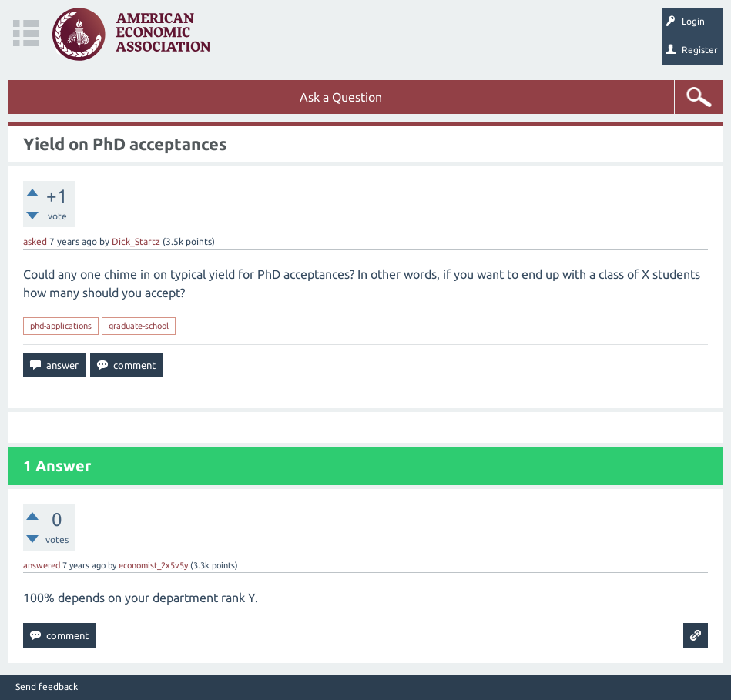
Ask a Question (341, 97)
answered (42, 565)
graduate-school (139, 326)
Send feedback (47, 687)
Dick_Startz (136, 241)
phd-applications (61, 326)
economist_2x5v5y (153, 565)
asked (35, 241)
